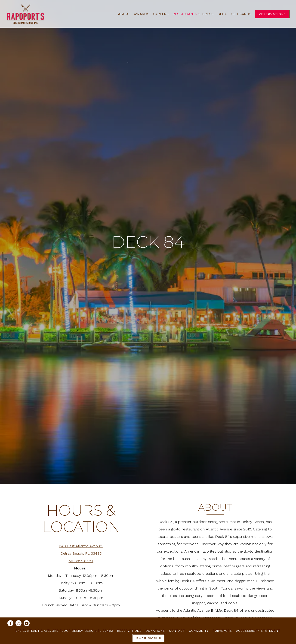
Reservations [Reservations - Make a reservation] (272, 14)
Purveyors (222, 631)
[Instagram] (18, 623)
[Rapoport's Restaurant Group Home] (25, 14)
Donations (155, 631)
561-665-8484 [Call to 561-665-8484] (81, 539)
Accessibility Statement (258, 631)
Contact (177, 631)
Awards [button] (142, 14)
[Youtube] (27, 623)
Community (199, 631)
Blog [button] (222, 14)
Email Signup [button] (149, 638)
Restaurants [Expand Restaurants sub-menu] (186, 13)
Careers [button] (161, 14)
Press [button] (208, 14)
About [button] (124, 14)
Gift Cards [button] (241, 14)
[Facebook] (10, 623)
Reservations (129, 631)
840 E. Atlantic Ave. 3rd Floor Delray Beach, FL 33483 (64, 631)
